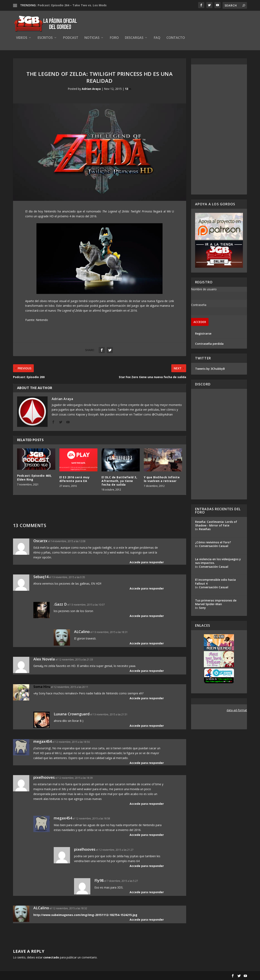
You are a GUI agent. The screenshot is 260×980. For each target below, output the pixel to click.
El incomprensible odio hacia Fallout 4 (215, 581)
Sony (202, 608)
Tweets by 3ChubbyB (210, 369)
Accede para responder (147, 562)
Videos (22, 38)
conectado (51, 957)
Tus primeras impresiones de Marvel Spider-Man (216, 602)
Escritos (45, 38)
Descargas (134, 38)
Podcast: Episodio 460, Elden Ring (34, 477)
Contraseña (199, 305)
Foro (114, 38)
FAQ (157, 38)
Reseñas (205, 529)
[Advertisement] (219, 129)
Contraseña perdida (209, 344)
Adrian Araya (91, 89)
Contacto (176, 38)
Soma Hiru (42, 687)
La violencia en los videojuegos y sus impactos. (218, 561)
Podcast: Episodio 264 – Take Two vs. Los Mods (72, 5)
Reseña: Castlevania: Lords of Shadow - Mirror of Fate (216, 524)
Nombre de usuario (204, 289)
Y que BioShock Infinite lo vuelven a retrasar (162, 479)
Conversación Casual (214, 546)
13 (128, 89)
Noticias (92, 38)
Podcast (71, 38)
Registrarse (203, 333)
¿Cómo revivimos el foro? (213, 542)
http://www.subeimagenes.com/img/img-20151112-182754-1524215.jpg (85, 915)
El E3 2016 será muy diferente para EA (75, 479)
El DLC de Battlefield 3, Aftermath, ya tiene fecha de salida (119, 481)
